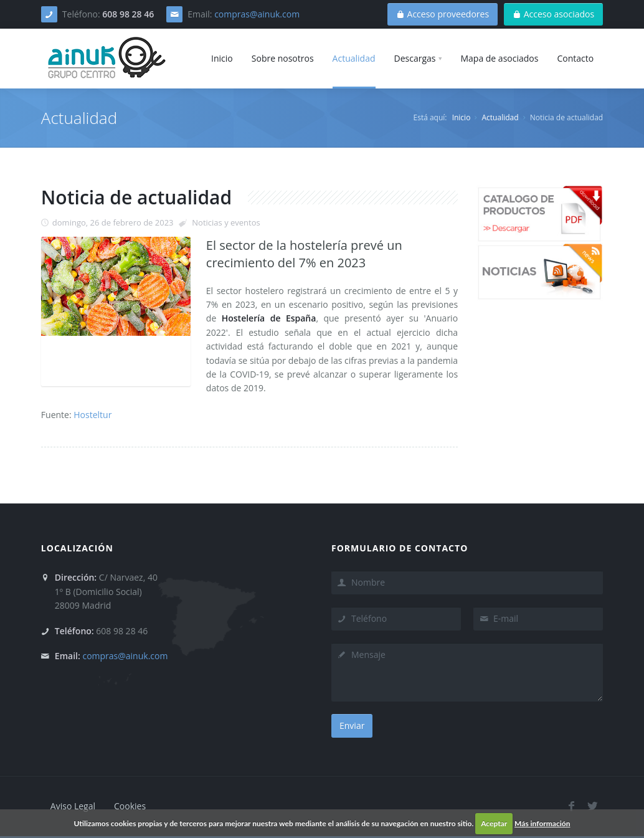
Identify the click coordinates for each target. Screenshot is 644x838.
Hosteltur (92, 415)
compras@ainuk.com (257, 14)
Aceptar (494, 823)
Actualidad (500, 117)
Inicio (462, 117)
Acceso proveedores (443, 14)
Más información (542, 823)
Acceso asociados (553, 14)
